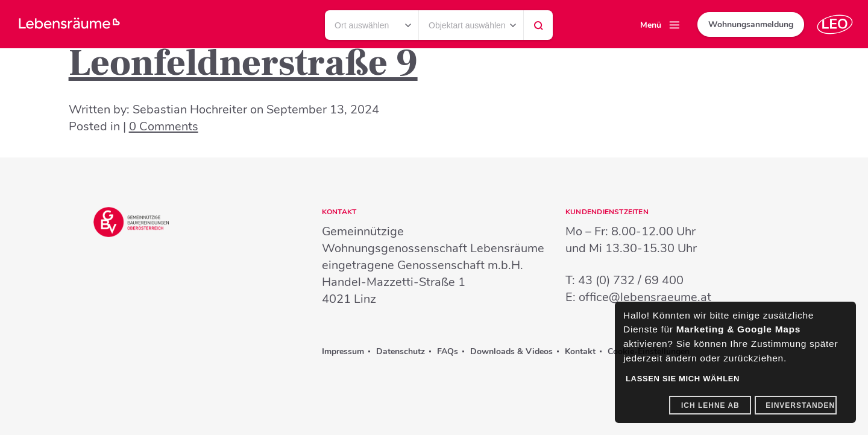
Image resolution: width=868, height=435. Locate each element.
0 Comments (164, 126)
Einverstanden (800, 405)
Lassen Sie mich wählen (683, 379)
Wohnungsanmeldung (751, 24)
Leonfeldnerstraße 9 (243, 63)
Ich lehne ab (710, 405)
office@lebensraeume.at (645, 297)
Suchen (538, 28)
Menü (651, 25)
